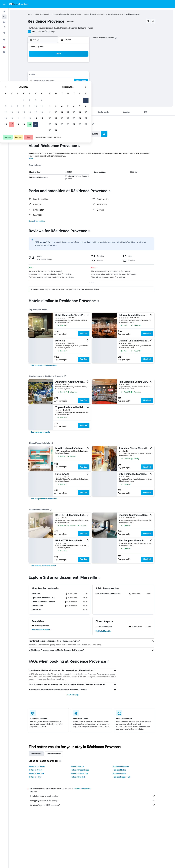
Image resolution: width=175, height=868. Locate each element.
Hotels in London (120, 773)
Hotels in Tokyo (36, 777)
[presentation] (116, 38)
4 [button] (83, 63)
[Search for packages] (4, 27)
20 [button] (53, 81)
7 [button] (59, 69)
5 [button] (47, 69)
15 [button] (65, 75)
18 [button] (83, 75)
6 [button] (53, 69)
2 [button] (71, 63)
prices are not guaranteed (83, 789)
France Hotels (40, 14)
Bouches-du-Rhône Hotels (93, 14)
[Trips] (4, 40)
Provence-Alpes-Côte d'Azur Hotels (65, 14)
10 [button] (77, 69)
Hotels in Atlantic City (80, 773)
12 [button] (47, 75)
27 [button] (53, 87)
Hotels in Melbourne (121, 766)
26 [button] (47, 87)
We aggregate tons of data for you (93, 800)
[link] (44, 365)
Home (30, 14)
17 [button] (77, 75)
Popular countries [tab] (54, 754)
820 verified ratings (47, 31)
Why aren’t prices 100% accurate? (93, 805)
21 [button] (59, 81)
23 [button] (71, 81)
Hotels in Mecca (78, 766)
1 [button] (65, 63)
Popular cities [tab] (37, 754)
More (31, 158)
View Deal (84, 334)
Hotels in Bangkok (79, 777)
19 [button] (47, 81)
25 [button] (83, 81)
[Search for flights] (4, 12)
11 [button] (83, 69)
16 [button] (71, 75)
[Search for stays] (4, 17)
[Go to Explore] (4, 33)
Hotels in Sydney (36, 770)
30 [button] (71, 87)
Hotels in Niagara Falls (122, 777)
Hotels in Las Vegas (37, 766)
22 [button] (65, 81)
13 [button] (53, 75)
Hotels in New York (37, 773)
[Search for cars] (4, 22)
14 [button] (59, 75)
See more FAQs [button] (73, 695)
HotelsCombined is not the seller (93, 796)
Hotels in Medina (120, 770)
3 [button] (77, 63)
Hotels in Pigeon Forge (80, 770)
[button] (4, 4)
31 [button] (77, 87)
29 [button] (65, 87)
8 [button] (65, 69)
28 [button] (59, 87)
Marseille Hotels (114, 14)
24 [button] (77, 81)
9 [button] (71, 69)
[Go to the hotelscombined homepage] (19, 4)
